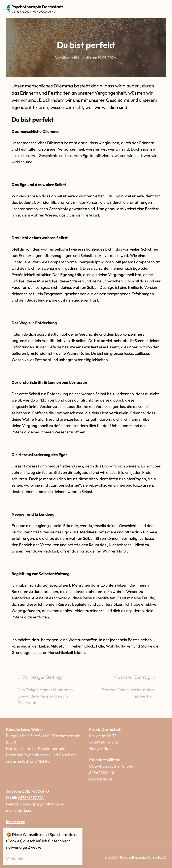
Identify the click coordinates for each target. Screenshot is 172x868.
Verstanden (16, 859)
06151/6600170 (35, 791)
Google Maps (101, 748)
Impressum (16, 822)
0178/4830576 (31, 798)
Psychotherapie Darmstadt (142, 857)
